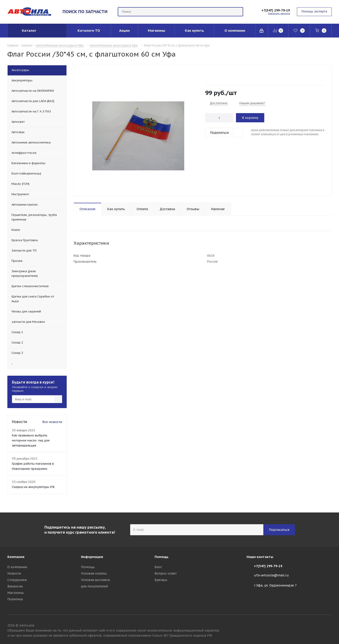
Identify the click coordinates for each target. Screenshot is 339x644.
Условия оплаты (94, 573)
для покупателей (94, 586)
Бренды (161, 580)
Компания (16, 557)
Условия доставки (95, 580)
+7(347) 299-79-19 (276, 10)
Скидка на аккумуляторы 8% (33, 487)
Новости (14, 573)
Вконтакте (328, 626)
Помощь (88, 567)
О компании (17, 567)
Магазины (16, 593)
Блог (158, 567)
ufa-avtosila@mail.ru (271, 575)
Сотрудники (17, 580)
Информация (92, 557)
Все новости (52, 422)
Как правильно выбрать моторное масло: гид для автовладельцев (31, 440)
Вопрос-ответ (166, 573)
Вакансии (15, 586)
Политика (15, 599)
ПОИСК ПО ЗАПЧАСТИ (85, 11)
